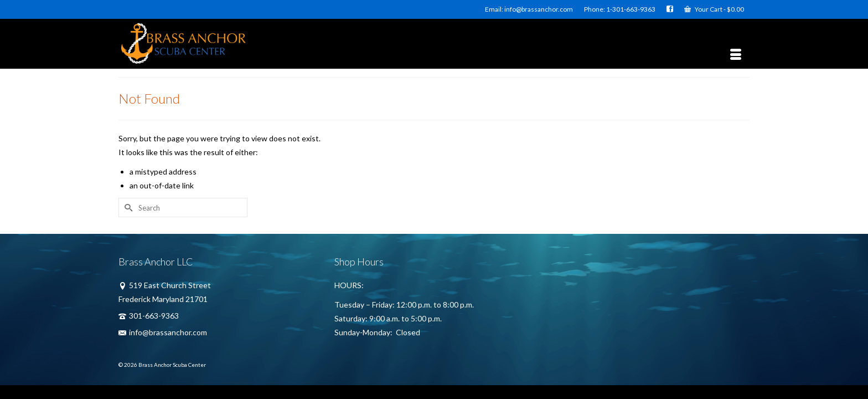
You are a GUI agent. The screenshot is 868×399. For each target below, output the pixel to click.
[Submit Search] (127, 208)
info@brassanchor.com (163, 332)
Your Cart (714, 9)
